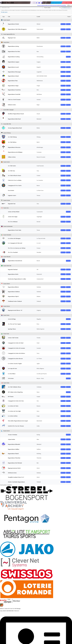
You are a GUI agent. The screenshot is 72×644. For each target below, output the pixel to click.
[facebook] (36, 3)
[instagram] (42, 3)
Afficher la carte (66, 8)
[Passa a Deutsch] (64, 3)
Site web (63, 24)
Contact (68, 24)
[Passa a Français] (69, 3)
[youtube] (39, 3)
